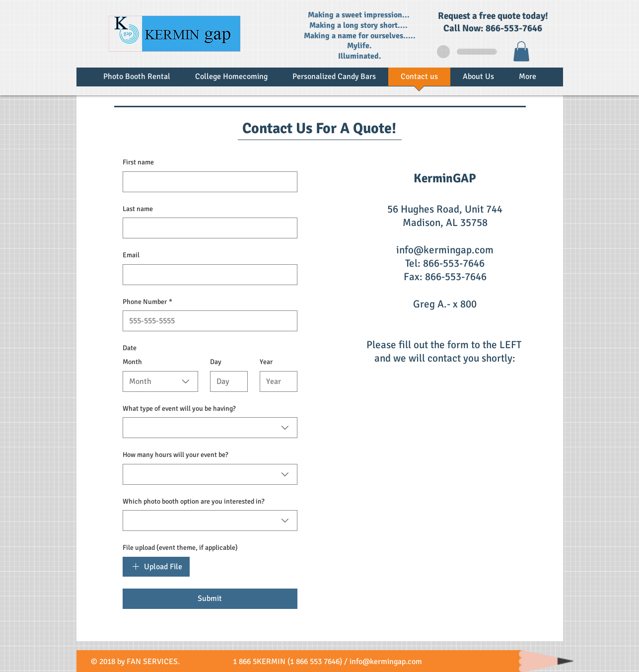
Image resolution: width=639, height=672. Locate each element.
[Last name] (207, 228)
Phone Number (147, 302)
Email (131, 255)
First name (138, 162)
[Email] (207, 275)
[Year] (276, 381)
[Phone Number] (207, 321)
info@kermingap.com (445, 250)
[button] (521, 51)
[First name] (207, 182)
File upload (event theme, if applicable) (180, 548)
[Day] (226, 381)
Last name (138, 209)
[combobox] (160, 381)
